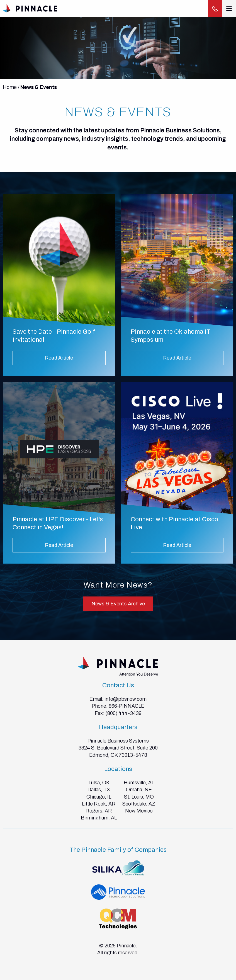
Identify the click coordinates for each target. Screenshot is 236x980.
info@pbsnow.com (126, 699)
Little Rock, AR (99, 804)
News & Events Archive (118, 604)
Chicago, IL (99, 797)
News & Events (39, 87)
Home (10, 87)
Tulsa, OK (99, 783)
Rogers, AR (99, 811)
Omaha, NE (139, 790)
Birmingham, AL (99, 818)
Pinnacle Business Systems (118, 741)
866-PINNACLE (126, 706)
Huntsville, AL (139, 783)
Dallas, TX (99, 790)
